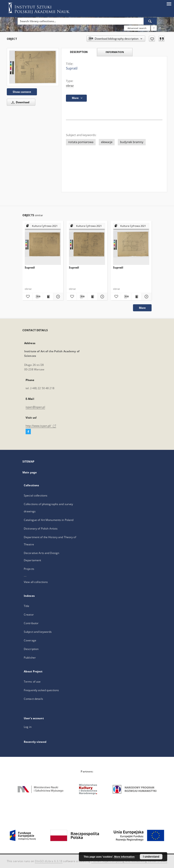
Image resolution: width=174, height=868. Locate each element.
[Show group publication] (43, 226)
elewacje (107, 142)
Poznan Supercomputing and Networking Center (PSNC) (129, 861)
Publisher (30, 658)
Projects (29, 569)
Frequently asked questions (41, 690)
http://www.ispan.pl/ (41, 426)
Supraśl (30, 267)
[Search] (150, 21)
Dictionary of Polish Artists (41, 529)
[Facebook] (28, 432)
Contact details (33, 699)
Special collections (36, 495)
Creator (29, 615)
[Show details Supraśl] (58, 297)
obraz (70, 86)
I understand (151, 857)
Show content (22, 92)
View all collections (36, 582)
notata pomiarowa (81, 142)
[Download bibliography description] (38, 297)
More (142, 308)
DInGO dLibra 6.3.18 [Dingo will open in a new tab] (49, 861)
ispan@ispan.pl (35, 407)
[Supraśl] (33, 67)
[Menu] (169, 4)
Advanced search (137, 28)
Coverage (30, 640)
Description (31, 649)
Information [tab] (115, 52)
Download (20, 102)
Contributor (31, 623)
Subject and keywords (38, 632)
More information (124, 857)
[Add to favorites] (152, 39)
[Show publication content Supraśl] (48, 297)
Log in (28, 727)
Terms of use (32, 682)
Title (27, 606)
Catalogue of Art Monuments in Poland (49, 520)
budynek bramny (132, 142)
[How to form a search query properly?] (154, 28)
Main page (30, 472)
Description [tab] (79, 52)
